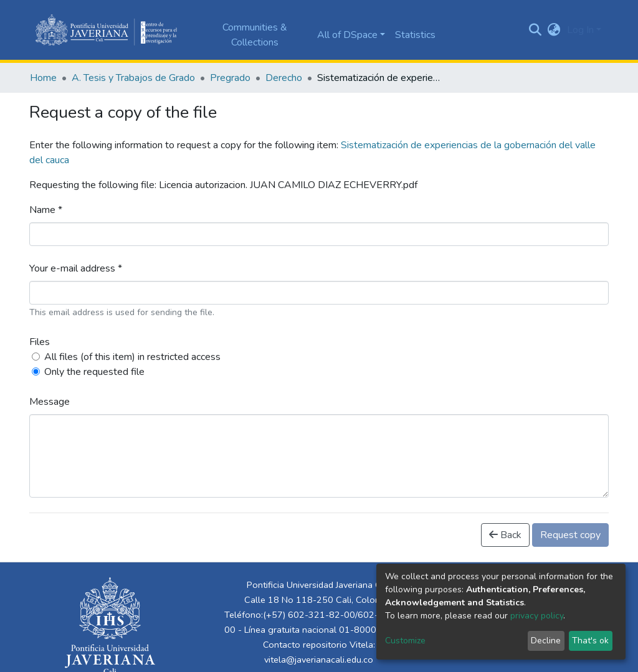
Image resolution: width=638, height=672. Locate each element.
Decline (546, 641)
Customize (405, 641)
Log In (580, 30)
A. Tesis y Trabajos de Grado (133, 78)
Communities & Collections (255, 35)
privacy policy (537, 616)
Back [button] (505, 535)
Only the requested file (94, 372)
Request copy (570, 535)
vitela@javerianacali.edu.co (319, 660)
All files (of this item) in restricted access (132, 357)
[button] (554, 30)
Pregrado (230, 78)
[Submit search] (536, 30)
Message (50, 402)
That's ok (590, 641)
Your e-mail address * (76, 268)
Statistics (415, 35)
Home (43, 78)
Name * (46, 210)
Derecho (284, 78)
